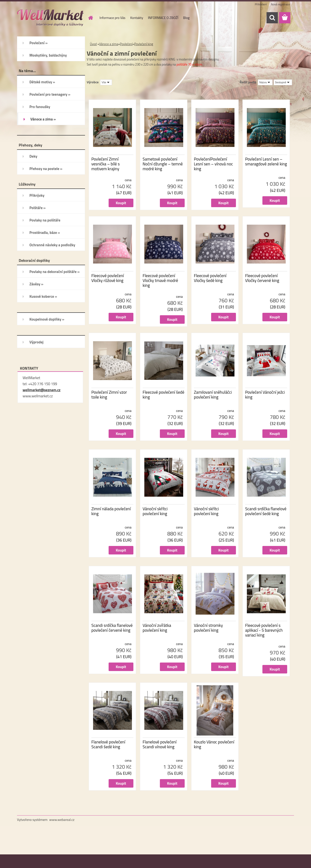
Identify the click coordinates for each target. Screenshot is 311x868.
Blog (186, 18)
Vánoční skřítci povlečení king (155, 511)
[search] (272, 18)
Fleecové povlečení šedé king (164, 395)
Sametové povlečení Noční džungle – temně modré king (163, 164)
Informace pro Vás (112, 18)
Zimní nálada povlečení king (111, 511)
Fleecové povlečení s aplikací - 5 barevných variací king (264, 630)
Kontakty (137, 18)
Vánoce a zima (109, 44)
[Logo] (50, 18)
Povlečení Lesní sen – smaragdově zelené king (266, 162)
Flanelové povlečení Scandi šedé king (108, 744)
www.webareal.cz (62, 820)
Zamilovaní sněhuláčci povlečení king (213, 395)
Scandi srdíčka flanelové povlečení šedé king (266, 511)
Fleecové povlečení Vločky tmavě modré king (160, 281)
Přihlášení (261, 4)
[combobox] (265, 82)
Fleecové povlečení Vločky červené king (262, 278)
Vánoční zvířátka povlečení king (157, 628)
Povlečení (126, 44)
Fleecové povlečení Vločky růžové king (108, 278)
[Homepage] (90, 18)
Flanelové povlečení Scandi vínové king (160, 744)
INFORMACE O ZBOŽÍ (163, 18)
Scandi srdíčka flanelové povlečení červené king (112, 628)
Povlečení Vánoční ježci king (265, 395)
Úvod (93, 44)
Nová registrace (280, 4)
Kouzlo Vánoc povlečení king (214, 744)
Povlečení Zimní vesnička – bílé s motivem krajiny (106, 164)
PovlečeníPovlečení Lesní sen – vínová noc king (213, 164)
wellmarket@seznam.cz (42, 390)
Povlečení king (144, 44)
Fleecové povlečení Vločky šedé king (210, 278)
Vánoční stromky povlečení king (208, 628)
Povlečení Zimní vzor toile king (109, 395)
